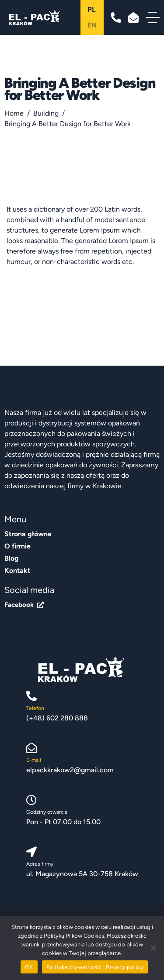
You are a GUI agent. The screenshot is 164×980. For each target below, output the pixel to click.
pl (92, 9)
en (92, 25)
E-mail (34, 760)
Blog (12, 558)
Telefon (35, 708)
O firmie (17, 546)
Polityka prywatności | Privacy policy (95, 967)
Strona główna (28, 534)
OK (29, 967)
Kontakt (17, 571)
